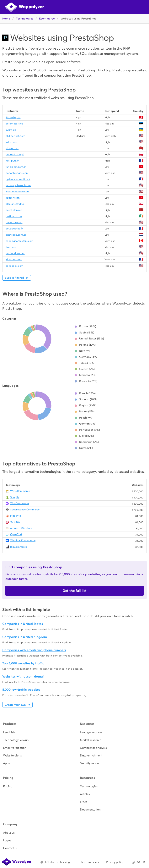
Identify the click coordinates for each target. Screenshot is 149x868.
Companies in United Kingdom (25, 637)
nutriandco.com (15, 253)
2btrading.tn (13, 117)
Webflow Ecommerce (23, 540)
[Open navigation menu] (139, 7)
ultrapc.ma (12, 148)
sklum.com (12, 142)
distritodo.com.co (16, 235)
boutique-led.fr (14, 229)
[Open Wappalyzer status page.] (56, 862)
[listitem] (36, 732)
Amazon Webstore (21, 528)
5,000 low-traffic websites (21, 690)
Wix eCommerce (20, 491)
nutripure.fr (12, 161)
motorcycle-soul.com (18, 185)
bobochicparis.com (17, 173)
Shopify (15, 497)
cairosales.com (15, 266)
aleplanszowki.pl (15, 204)
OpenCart (16, 534)
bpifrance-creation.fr (18, 179)
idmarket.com (14, 259)
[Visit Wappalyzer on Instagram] (133, 862)
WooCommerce (19, 503)
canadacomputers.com (19, 241)
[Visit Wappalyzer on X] (139, 862)
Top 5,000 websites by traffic (23, 663)
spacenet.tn (13, 198)
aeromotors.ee (14, 124)
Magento (16, 516)
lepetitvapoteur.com (18, 192)
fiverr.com (11, 247)
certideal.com (14, 216)
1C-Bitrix (15, 522)
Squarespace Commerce (25, 510)
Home (6, 19)
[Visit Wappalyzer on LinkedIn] (144, 862)
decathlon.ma (14, 210)
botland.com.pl (15, 154)
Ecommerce (47, 19)
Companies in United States (23, 624)
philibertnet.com (15, 136)
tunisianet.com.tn (16, 167)
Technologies (25, 19)
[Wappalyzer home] (25, 7)
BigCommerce (19, 547)
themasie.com (14, 222)
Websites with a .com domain (24, 676)
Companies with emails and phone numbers (34, 650)
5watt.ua (11, 130)
